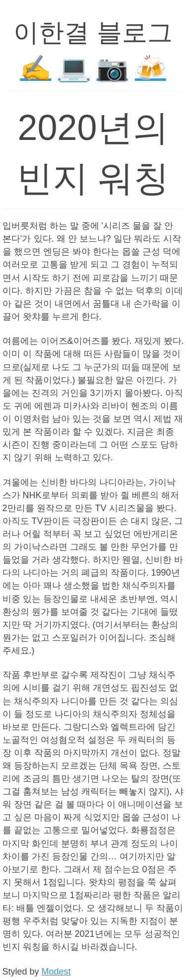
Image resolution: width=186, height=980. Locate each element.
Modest (56, 972)
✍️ (35, 68)
